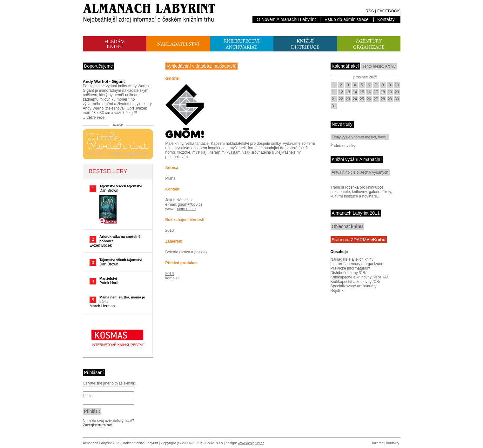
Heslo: (88, 396)
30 (397, 99)
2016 (170, 274)
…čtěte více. (94, 117)
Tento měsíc (373, 66)
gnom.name (186, 209)
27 (376, 99)
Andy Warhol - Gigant (104, 81)
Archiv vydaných (374, 172)
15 (362, 92)
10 (397, 85)
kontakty (393, 443)
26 (369, 99)
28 (383, 99)
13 (348, 92)
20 (397, 92)
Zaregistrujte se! (98, 425)
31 (334, 106)
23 (348, 99)
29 (390, 99)
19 (390, 92)
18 (383, 92)
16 (369, 92)
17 (376, 92)
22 (341, 99)
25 (362, 99)
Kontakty (386, 19)
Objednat (347, 226)
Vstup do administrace (347, 19)
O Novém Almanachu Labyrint (286, 19)
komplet (172, 278)
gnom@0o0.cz (190, 204)
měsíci (370, 137)
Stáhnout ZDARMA (359, 240)
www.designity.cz (251, 443)
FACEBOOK (389, 11)
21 (334, 99)
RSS (370, 11)
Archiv (390, 66)
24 (355, 99)
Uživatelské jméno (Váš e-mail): (110, 383)
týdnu (383, 137)
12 (341, 92)
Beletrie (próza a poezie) (186, 252)
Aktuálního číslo (345, 172)
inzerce (378, 443)
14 (355, 92)
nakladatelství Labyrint (141, 443)
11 (334, 92)
